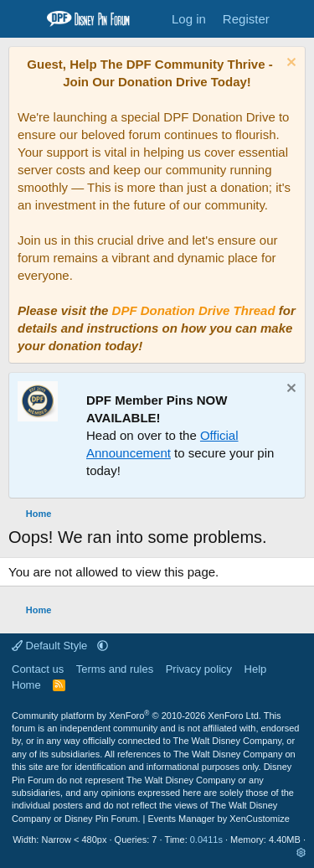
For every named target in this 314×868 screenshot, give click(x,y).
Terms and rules (115, 669)
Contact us (38, 669)
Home (26, 685)
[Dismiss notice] (289, 64)
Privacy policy (199, 669)
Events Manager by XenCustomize (218, 819)
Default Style (51, 646)
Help (256, 669)
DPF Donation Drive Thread (194, 310)
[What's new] (294, 19)
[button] (103, 646)
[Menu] (23, 19)
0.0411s (206, 840)
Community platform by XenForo (136, 716)
